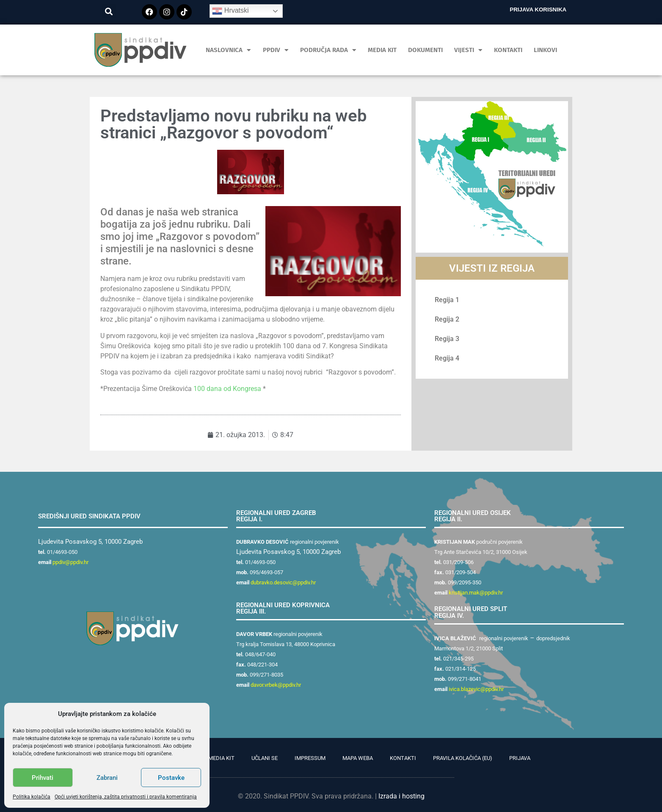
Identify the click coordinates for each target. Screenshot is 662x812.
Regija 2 (447, 319)
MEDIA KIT (382, 50)
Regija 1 (447, 300)
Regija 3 (447, 339)
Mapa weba (358, 758)
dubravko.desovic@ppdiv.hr (283, 582)
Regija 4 (447, 358)
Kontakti (508, 50)
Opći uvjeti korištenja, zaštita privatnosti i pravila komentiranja (126, 797)
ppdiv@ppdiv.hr (70, 562)
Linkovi (545, 50)
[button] (109, 11)
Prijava (520, 758)
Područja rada (328, 50)
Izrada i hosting (401, 796)
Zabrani (107, 778)
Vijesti (468, 50)
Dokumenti (425, 50)
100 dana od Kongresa (228, 389)
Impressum (310, 758)
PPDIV (276, 50)
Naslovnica (228, 50)
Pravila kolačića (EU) (463, 758)
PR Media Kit (217, 758)
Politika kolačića (32, 797)
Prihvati (43, 778)
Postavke (171, 778)
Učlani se (265, 758)
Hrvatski (230, 11)
